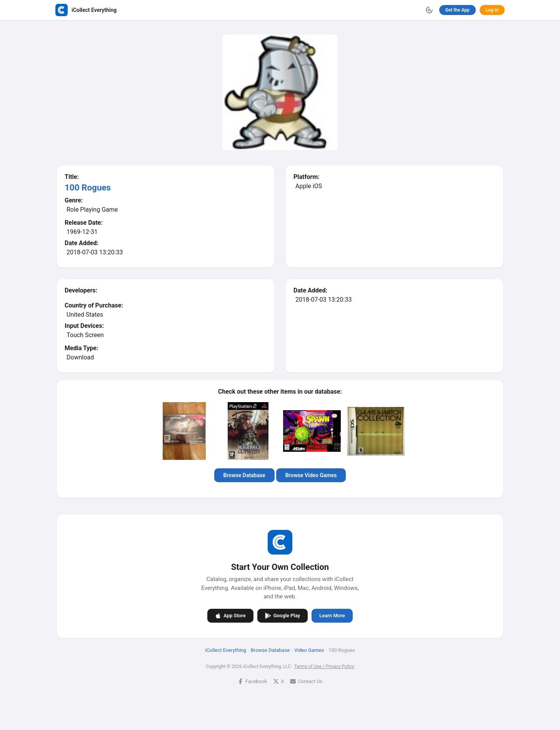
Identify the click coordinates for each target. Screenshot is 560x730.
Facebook (252, 681)
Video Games (309, 650)
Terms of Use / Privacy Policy (324, 666)
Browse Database (244, 475)
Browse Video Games (311, 475)
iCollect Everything (226, 650)
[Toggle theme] (429, 10)
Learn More (332, 616)
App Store (230, 615)
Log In (492, 10)
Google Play (283, 615)
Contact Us (306, 681)
